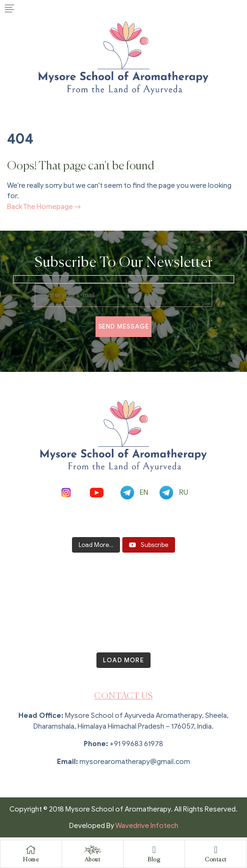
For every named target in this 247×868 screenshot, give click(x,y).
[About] (93, 850)
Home (31, 860)
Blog (154, 860)
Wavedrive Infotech (147, 826)
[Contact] (216, 850)
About (93, 860)
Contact (216, 860)
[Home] (31, 850)
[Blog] (154, 850)
